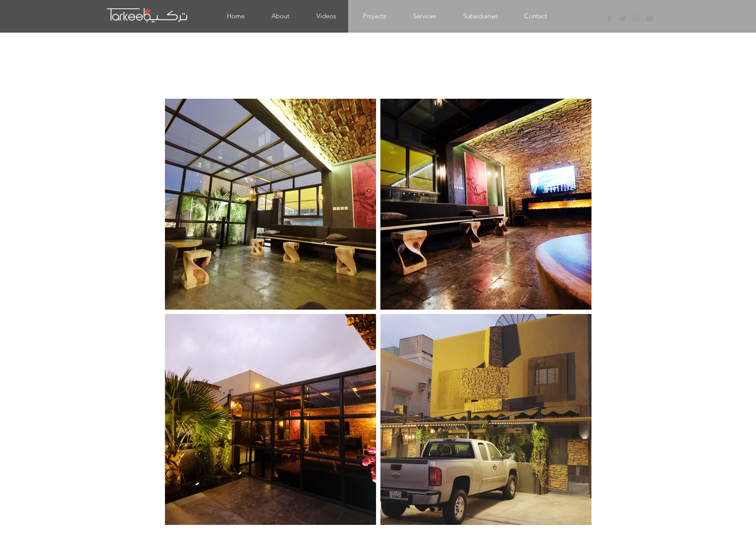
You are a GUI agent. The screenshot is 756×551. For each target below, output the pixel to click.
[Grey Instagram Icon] (636, 19)
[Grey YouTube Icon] (650, 19)
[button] (375, 16)
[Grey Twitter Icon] (623, 19)
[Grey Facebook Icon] (609, 19)
